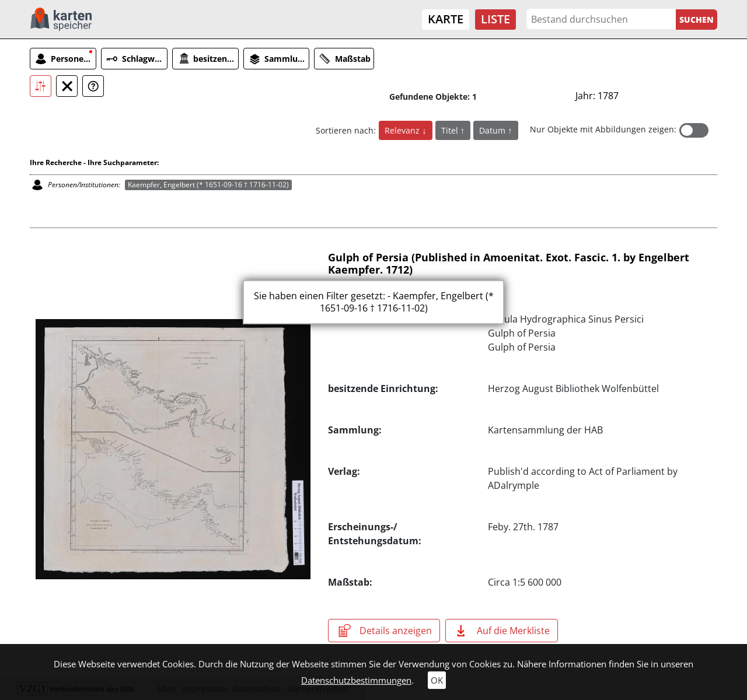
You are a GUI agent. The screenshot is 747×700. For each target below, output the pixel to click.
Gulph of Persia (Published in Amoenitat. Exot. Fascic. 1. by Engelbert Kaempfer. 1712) (509, 264)
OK (437, 680)
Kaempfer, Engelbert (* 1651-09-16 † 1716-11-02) (208, 185)
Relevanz (403, 130)
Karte (446, 19)
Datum (493, 130)
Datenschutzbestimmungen (356, 680)
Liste (495, 19)
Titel (451, 130)
